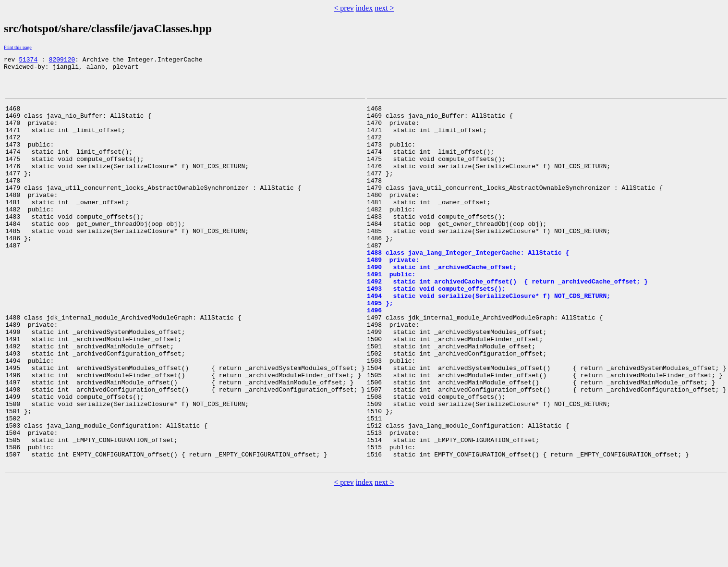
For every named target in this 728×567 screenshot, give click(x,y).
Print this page (18, 47)
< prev (344, 8)
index (364, 8)
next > (384, 8)
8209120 (62, 61)
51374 (28, 61)
